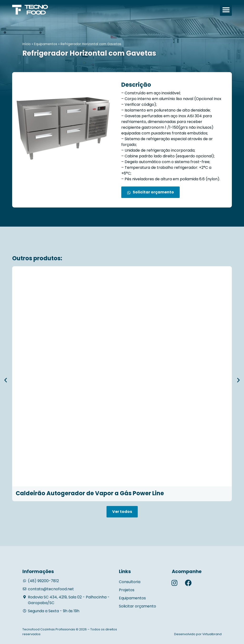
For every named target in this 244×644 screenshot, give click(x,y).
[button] (226, 10)
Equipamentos (46, 44)
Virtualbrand (212, 634)
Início (27, 44)
